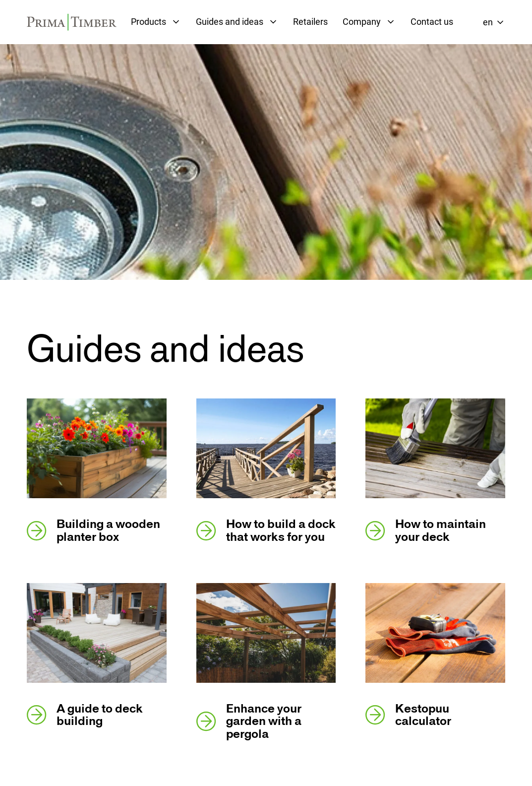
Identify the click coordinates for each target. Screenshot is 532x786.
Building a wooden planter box (93, 530)
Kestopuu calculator (408, 715)
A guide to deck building (85, 715)
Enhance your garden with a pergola (249, 721)
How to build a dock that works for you (266, 530)
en (488, 22)
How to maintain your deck (426, 530)
